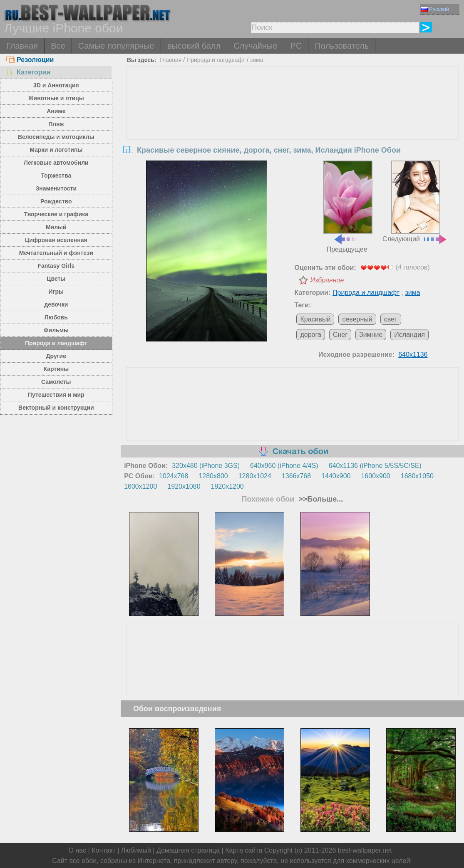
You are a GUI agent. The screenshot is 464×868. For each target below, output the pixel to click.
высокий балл (194, 46)
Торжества (56, 176)
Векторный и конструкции (56, 408)
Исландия (409, 335)
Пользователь (342, 46)
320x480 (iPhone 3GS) (206, 466)
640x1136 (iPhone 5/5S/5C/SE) (375, 466)
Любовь (56, 317)
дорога (310, 335)
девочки (56, 304)
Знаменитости (56, 188)
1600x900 (375, 476)
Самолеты (56, 382)
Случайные (255, 46)
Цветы (56, 279)
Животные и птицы (56, 98)
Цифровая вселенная (56, 240)
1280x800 (213, 476)
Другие (56, 356)
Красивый (315, 319)
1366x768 (296, 476)
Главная (22, 46)
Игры (56, 292)
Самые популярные (116, 46)
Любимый (136, 850)
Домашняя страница (188, 850)
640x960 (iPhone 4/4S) (284, 466)
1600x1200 (140, 486)
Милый (56, 227)
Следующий (415, 202)
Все (58, 46)
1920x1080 (184, 486)
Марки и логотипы (56, 150)
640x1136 (413, 355)
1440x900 (336, 476)
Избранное (327, 280)
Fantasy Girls (56, 266)
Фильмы (56, 330)
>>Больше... (320, 499)
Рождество (56, 201)
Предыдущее (347, 207)
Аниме (56, 111)
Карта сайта (244, 850)
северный (357, 319)
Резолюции (30, 60)
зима (257, 60)
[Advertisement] (292, 129)
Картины (56, 369)
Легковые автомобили (56, 163)
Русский (435, 9)
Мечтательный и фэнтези (56, 253)
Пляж (56, 124)
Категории (28, 72)
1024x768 (174, 476)
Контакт (104, 850)
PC (296, 46)
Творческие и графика (56, 214)
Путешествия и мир (56, 395)
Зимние (371, 335)
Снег (340, 335)
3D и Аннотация (56, 85)
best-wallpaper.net (365, 850)
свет (391, 319)
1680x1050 (417, 476)
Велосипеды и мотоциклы (56, 137)
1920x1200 (227, 486)
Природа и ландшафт (56, 343)
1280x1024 (255, 476)
